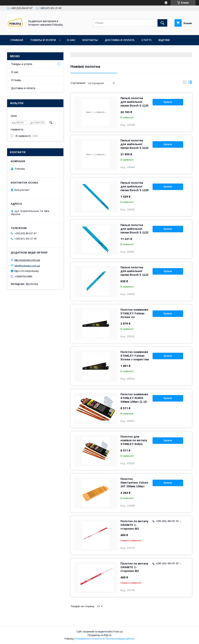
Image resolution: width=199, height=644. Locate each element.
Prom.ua (118, 632)
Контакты (90, 40)
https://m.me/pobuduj (26, 271)
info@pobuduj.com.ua (27, 265)
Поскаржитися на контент (89, 639)
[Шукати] (162, 23)
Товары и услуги (43, 40)
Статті (146, 40)
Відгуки (164, 40)
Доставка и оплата (120, 40)
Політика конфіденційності (120, 639)
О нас (71, 40)
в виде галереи (185, 83)
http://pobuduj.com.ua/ (27, 260)
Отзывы (16, 80)
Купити (168, 102)
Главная (17, 40)
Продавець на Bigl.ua (99, 635)
